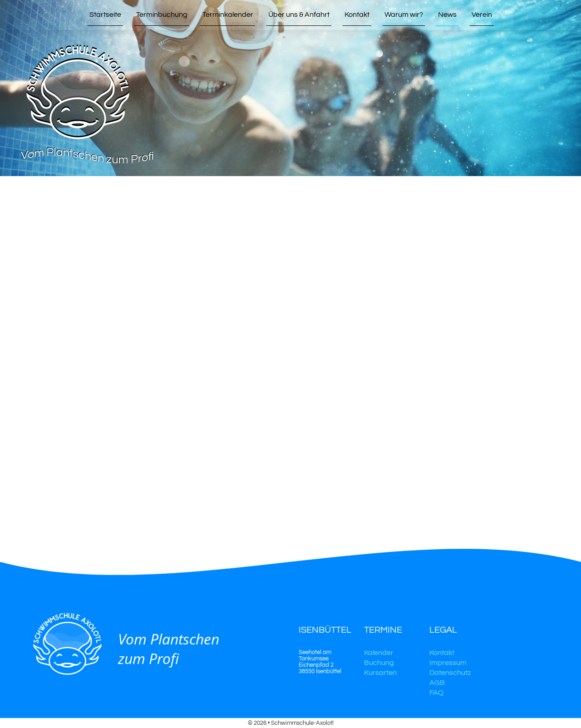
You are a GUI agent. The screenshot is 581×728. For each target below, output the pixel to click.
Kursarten (380, 673)
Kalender (379, 653)
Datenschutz (450, 673)
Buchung (379, 663)
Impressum (448, 663)
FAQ (436, 693)
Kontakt (442, 653)
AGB (437, 683)
